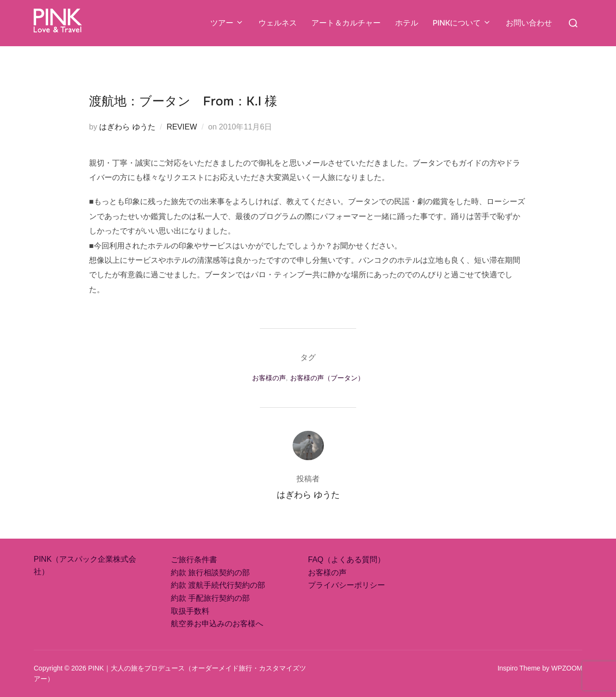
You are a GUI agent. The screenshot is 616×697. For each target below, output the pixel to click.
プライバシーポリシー (346, 585)
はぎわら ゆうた (127, 127)
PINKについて (462, 23)
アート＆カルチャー (346, 23)
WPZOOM (567, 668)
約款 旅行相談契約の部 (210, 573)
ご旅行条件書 (194, 560)
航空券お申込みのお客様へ (217, 624)
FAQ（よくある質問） (346, 560)
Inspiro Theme (519, 668)
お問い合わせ (529, 23)
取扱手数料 (190, 611)
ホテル (407, 23)
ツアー (227, 23)
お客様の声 (269, 378)
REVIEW (182, 127)
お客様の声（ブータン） (327, 378)
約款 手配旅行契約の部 (210, 598)
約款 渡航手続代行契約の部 (218, 585)
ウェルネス (278, 23)
